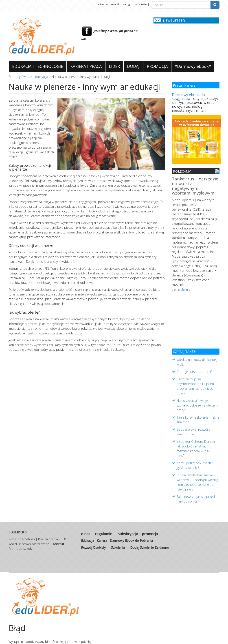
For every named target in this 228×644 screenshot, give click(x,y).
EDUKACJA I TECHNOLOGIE (38, 66)
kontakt (116, 4)
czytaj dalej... (181, 289)
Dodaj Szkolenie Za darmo (150, 547)
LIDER (114, 66)
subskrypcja (128, 534)
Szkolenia (118, 547)
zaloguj (127, 4)
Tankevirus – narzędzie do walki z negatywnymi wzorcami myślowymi (195, 186)
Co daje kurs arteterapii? (194, 372)
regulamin (104, 534)
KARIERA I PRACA (86, 66)
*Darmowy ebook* (193, 66)
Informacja (40, 77)
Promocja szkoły (20, 549)
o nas (86, 534)
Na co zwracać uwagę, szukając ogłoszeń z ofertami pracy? (197, 405)
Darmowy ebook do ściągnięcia (188, 97)
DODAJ (133, 66)
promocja (150, 534)
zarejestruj (142, 4)
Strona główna (19, 77)
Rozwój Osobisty (93, 547)
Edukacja (88, 540)
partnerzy (102, 4)
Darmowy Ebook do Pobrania (131, 540)
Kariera (102, 540)
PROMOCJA (157, 66)
